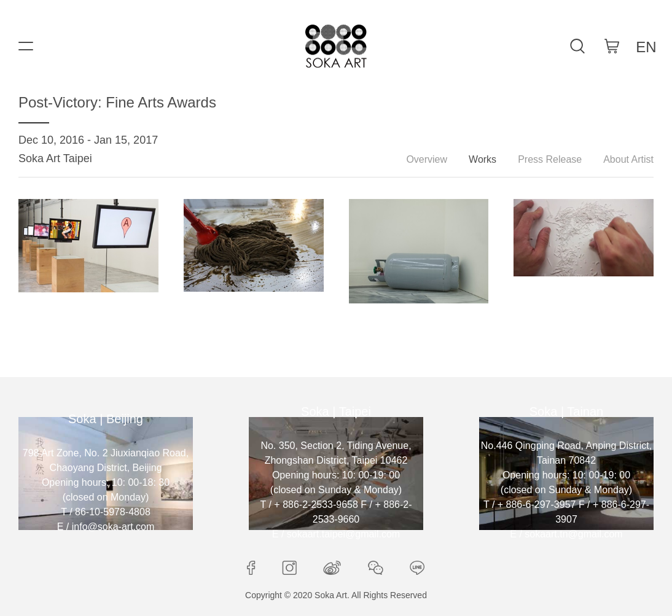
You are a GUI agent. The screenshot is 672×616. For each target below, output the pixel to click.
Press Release (550, 159)
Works (483, 159)
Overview (427, 159)
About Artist (628, 159)
